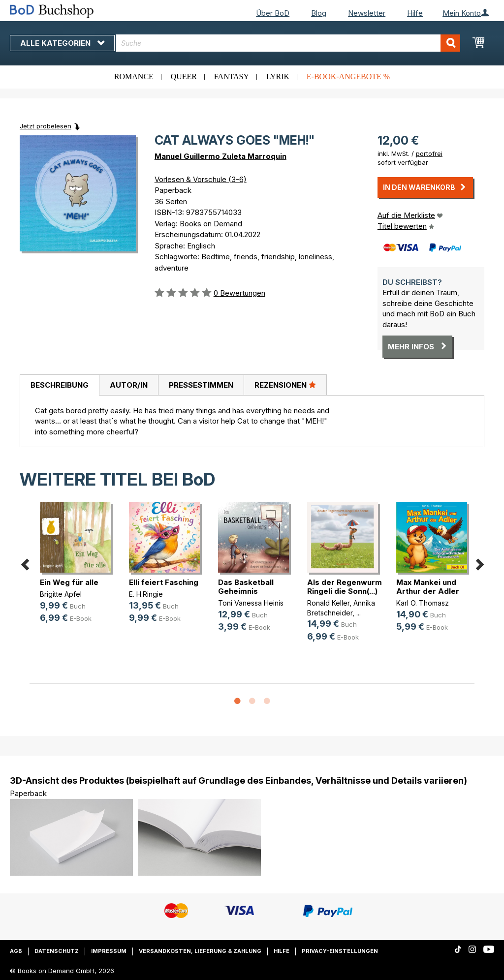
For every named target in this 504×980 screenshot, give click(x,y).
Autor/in (129, 385)
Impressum (109, 951)
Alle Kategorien (62, 43)
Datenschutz (57, 951)
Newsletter (367, 13)
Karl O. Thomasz (423, 603)
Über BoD (273, 13)
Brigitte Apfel (61, 594)
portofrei (429, 153)
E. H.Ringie (146, 594)
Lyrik (278, 77)
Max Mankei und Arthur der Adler (428, 587)
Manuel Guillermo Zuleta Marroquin (220, 156)
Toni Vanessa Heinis (251, 603)
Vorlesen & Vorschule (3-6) (201, 179)
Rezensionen (285, 385)
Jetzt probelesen (46, 126)
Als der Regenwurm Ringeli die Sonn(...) (345, 587)
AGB (16, 951)
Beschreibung (60, 385)
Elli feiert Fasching (164, 582)
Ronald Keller (328, 603)
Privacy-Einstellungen (340, 951)
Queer (184, 77)
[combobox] (288, 43)
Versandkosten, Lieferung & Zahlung (200, 951)
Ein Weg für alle (69, 582)
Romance (134, 77)
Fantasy (232, 77)
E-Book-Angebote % (348, 77)
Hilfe (415, 13)
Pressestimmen (201, 385)
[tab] (59, 385)
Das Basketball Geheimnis (246, 587)
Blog (319, 13)
